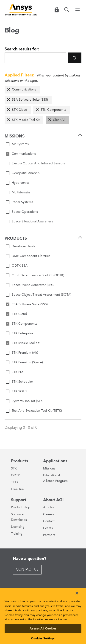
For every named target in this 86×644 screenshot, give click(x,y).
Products (19, 461)
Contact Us (27, 570)
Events (48, 528)
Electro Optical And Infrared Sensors (38, 163)
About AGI (53, 500)
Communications (24, 90)
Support (19, 500)
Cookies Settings (43, 639)
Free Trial (18, 489)
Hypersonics (21, 183)
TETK (15, 482)
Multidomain (21, 192)
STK (14, 469)
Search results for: (22, 49)
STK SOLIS (19, 391)
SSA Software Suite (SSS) (30, 100)
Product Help (21, 507)
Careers (49, 514)
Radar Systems (22, 202)
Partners (49, 535)
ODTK (15, 475)
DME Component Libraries (31, 256)
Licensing (18, 527)
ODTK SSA (20, 266)
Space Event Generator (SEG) (33, 285)
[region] (43, 616)
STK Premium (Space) (27, 362)
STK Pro (17, 372)
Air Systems (20, 144)
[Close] (77, 593)
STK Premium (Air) (25, 353)
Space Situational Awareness (32, 221)
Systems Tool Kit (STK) (28, 401)
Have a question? (30, 559)
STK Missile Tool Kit (26, 120)
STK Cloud (20, 110)
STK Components (53, 110)
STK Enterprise (22, 333)
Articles (49, 507)
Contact (49, 521)
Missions (49, 469)
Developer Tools (23, 246)
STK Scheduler (22, 382)
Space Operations (25, 212)
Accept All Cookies (43, 629)
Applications (55, 461)
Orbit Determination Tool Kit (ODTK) (38, 275)
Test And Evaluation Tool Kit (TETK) (37, 411)
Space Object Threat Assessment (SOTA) (42, 295)
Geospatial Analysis (26, 173)
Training (17, 534)
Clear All (59, 120)
